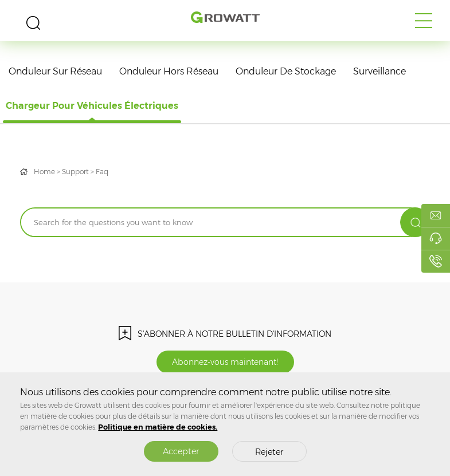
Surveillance (379, 71)
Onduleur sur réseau (55, 71)
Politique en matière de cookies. (158, 427)
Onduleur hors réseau (169, 71)
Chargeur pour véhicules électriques (92, 106)
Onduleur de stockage (286, 71)
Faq (102, 172)
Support (75, 172)
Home (44, 172)
